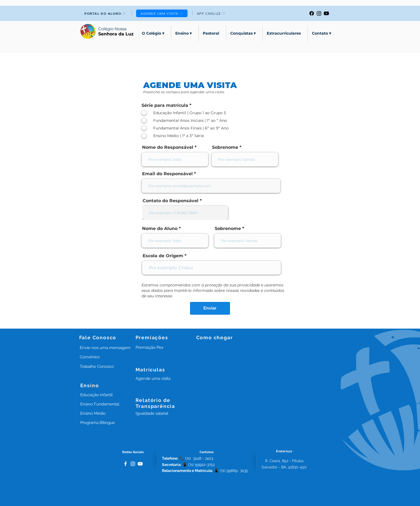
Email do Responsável (167, 174)
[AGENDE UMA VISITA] (162, 13)
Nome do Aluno (160, 229)
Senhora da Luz (116, 34)
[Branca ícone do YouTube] (140, 464)
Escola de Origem (163, 256)
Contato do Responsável (171, 201)
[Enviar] (210, 308)
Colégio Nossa (112, 29)
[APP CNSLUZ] (211, 13)
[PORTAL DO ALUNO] (105, 13)
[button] (150, 347)
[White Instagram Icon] (133, 464)
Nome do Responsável (168, 147)
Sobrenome (225, 147)
